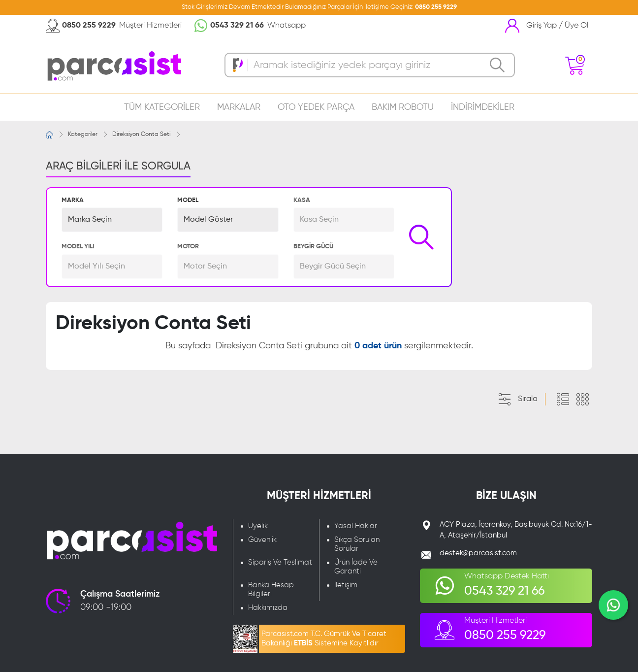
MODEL (188, 200)
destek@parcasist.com (478, 553)
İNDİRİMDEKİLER (483, 107)
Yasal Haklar (356, 526)
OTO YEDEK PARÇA (316, 107)
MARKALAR (239, 107)
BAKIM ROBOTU (403, 107)
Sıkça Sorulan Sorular (357, 544)
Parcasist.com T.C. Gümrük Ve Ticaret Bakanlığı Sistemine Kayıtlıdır (324, 638)
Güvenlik (262, 540)
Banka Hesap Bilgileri (271, 589)
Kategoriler (83, 134)
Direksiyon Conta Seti (141, 134)
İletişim (346, 585)
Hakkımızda (268, 608)
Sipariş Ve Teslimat (280, 562)
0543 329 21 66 (237, 26)
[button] (112, 220)
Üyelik (258, 526)
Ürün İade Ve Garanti (356, 567)
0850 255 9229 (436, 7)
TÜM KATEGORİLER (162, 107)
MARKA (73, 200)
